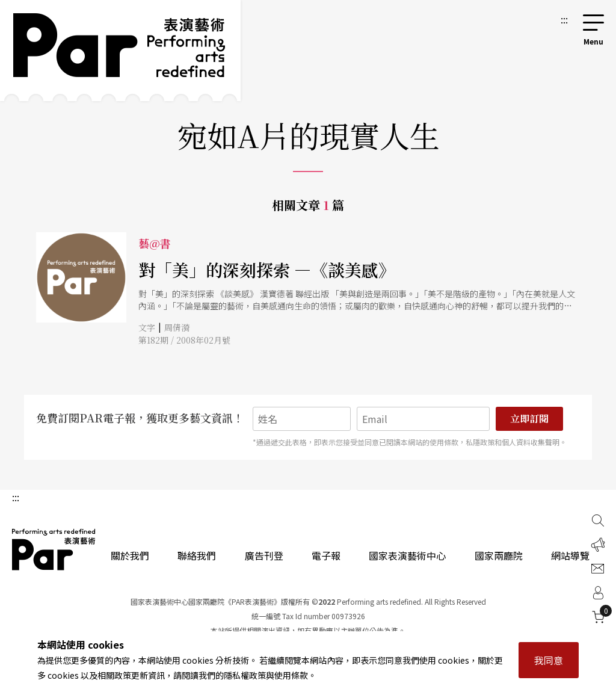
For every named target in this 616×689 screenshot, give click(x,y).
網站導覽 (570, 555)
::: (564, 19)
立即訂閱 (529, 419)
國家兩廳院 (499, 555)
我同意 (549, 660)
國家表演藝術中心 (407, 555)
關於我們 (130, 555)
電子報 (326, 555)
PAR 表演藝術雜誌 (54, 549)
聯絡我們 (197, 555)
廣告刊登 (264, 555)
